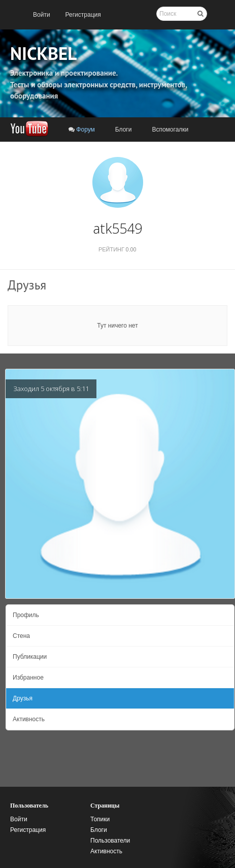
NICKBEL (43, 53)
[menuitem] (42, 15)
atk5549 (117, 228)
